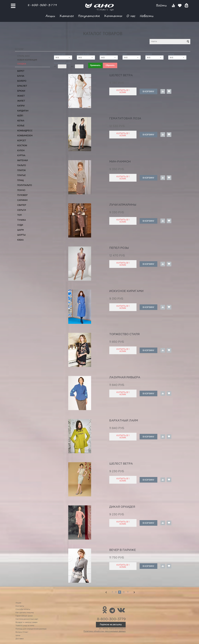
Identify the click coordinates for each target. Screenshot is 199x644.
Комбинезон (25, 136)
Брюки (21, 91)
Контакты (113, 16)
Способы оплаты (23, 609)
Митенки (23, 160)
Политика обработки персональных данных (105, 631)
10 (124, 592)
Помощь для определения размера (31, 629)
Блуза (21, 76)
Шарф (21, 230)
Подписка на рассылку (111, 625)
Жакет (21, 96)
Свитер (22, 205)
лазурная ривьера (125, 377)
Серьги (22, 210)
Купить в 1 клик (123, 91)
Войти (162, 5)
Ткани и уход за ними (25, 626)
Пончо (21, 190)
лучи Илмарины (123, 205)
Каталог (67, 16)
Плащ (21, 180)
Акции (50, 16)
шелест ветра (121, 75)
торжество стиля (124, 334)
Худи (20, 225)
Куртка (21, 155)
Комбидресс (25, 131)
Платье (22, 175)
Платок (21, 170)
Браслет (22, 86)
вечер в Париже (123, 550)
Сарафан (22, 200)
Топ (20, 215)
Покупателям (89, 16)
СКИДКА (22, 64)
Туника (22, 220)
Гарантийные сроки (24, 616)
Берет (21, 71)
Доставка (20, 639)
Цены (18, 635)
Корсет (22, 140)
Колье (21, 126)
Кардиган (23, 111)
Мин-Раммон (120, 162)
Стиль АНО (23, 56)
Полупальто (25, 185)
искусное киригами (126, 291)
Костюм (22, 145)
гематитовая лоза (125, 119)
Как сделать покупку (25, 613)
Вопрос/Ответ (22, 632)
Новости (147, 16)
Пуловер (22, 195)
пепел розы (119, 248)
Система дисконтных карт (27, 619)
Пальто (22, 165)
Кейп (20, 116)
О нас (131, 16)
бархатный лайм (124, 421)
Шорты (21, 235)
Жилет (21, 101)
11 (128, 592)
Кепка (21, 121)
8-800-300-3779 (42, 5)
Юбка (20, 240)
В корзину (148, 91)
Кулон (21, 150)
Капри (21, 106)
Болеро (22, 81)
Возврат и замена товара (26, 622)
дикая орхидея (122, 507)
